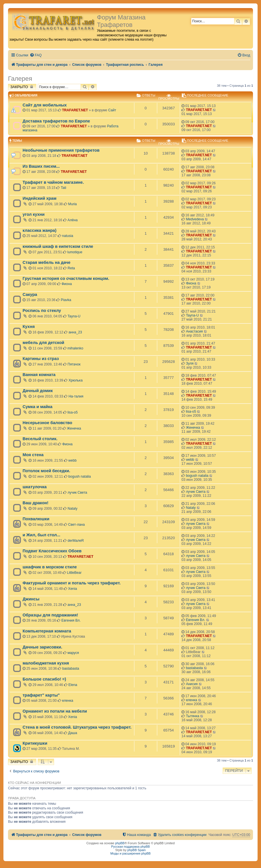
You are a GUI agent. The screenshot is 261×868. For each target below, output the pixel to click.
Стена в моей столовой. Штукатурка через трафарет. (77, 727)
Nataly (73, 509)
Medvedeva (195, 219)
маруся (73, 653)
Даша (72, 733)
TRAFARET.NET (75, 110)
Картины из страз (41, 359)
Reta (71, 268)
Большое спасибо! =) (44, 679)
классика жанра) (39, 230)
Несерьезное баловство (47, 423)
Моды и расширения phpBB (130, 853)
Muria (72, 204)
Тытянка (193, 716)
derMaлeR (76, 541)
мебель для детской (43, 343)
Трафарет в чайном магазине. (53, 182)
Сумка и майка (37, 407)
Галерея (20, 79)
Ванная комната (39, 375)
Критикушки (35, 743)
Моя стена (33, 455)
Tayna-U (74, 316)
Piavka (66, 300)
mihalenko (75, 348)
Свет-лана (76, 525)
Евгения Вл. (71, 620)
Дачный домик (38, 391)
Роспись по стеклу (42, 311)
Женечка (74, 428)
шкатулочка (35, 487)
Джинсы (31, 599)
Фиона (67, 284)
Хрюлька (76, 380)
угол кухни (34, 214)
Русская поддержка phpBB (130, 847)
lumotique (75, 252)
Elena (73, 685)
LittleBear (74, 573)
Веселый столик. (40, 439)
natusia (68, 236)
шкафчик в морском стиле (50, 567)
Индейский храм (39, 198)
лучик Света (77, 493)
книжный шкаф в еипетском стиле (58, 246)
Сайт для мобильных (45, 105)
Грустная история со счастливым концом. (66, 278)
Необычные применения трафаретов (61, 150)
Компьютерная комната (47, 631)
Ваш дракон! (35, 503)
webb (72, 460)
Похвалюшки (36, 519)
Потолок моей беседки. (46, 471)
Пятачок (74, 364)
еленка (68, 701)
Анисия (192, 684)
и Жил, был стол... (41, 535)
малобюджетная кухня (46, 663)
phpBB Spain (136, 850)
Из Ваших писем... (41, 166)
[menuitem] (36, 55)
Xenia (72, 589)
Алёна (72, 220)
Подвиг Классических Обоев (52, 551)
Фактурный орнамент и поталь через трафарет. (72, 583)
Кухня (29, 327)
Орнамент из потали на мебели (55, 711)
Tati (64, 188)
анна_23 (75, 332)
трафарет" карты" (41, 695)
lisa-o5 (73, 412)
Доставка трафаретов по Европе (56, 121)
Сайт (112, 110)
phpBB (120, 843)
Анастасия (194, 331)
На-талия (76, 396)
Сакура (30, 294)
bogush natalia (80, 476)
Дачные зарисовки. (42, 647)
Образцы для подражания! (50, 615)
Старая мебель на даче (46, 262)
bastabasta (71, 669)
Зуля (190, 363)
